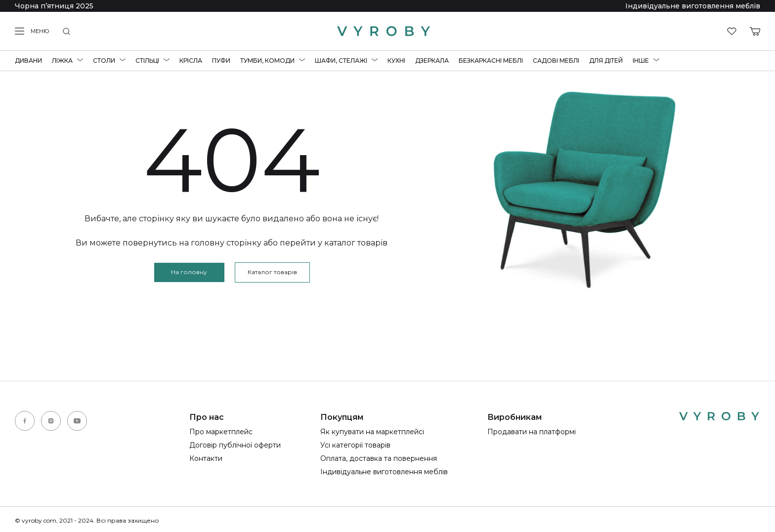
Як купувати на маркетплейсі (372, 432)
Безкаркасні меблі (491, 61)
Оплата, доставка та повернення (379, 458)
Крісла (191, 61)
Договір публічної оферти (235, 445)
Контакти (206, 458)
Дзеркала (432, 61)
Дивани (28, 61)
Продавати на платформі (532, 432)
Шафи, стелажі (341, 61)
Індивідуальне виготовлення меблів (693, 6)
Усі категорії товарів (355, 445)
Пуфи (221, 61)
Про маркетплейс (221, 432)
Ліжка (62, 61)
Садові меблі (556, 61)
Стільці (147, 61)
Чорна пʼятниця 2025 (54, 6)
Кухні (396, 61)
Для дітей (606, 61)
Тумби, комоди (267, 61)
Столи (104, 61)
